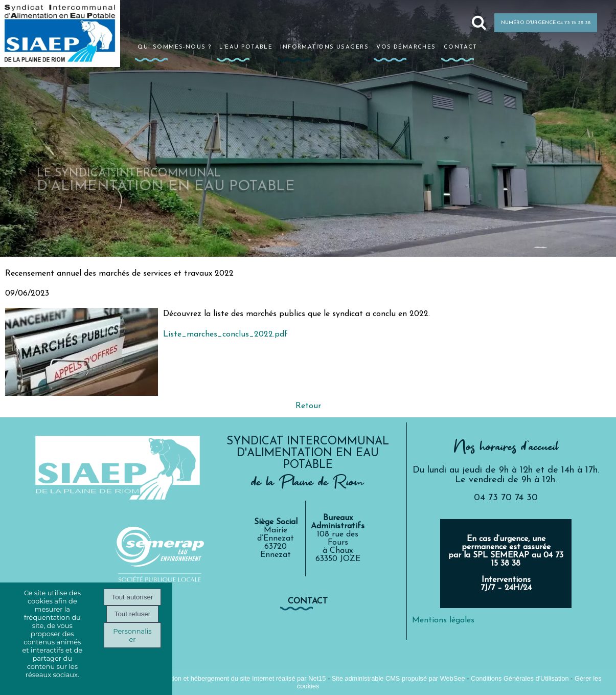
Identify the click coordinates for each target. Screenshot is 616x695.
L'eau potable (246, 47)
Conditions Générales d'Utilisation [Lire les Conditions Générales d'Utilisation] (520, 678)
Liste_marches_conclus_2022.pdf (225, 334)
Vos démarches (406, 47)
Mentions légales (443, 620)
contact (308, 601)
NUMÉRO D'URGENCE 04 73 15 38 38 (546, 23)
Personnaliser (132, 635)
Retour (308, 406)
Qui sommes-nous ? (174, 47)
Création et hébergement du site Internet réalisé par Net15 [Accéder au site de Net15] (242, 678)
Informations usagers (324, 47)
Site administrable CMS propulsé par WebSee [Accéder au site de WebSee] (398, 678)
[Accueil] (68, 42)
